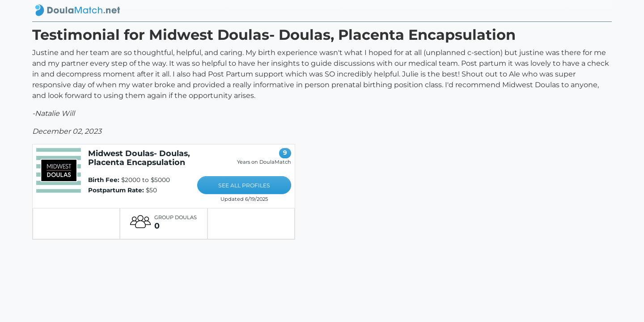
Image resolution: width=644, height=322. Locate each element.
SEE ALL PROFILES (244, 185)
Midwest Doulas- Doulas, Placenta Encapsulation (139, 158)
